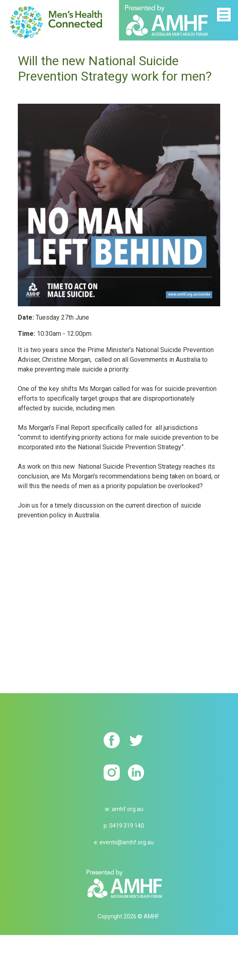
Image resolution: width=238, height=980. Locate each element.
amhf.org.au (127, 809)
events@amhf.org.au (127, 842)
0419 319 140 (127, 826)
